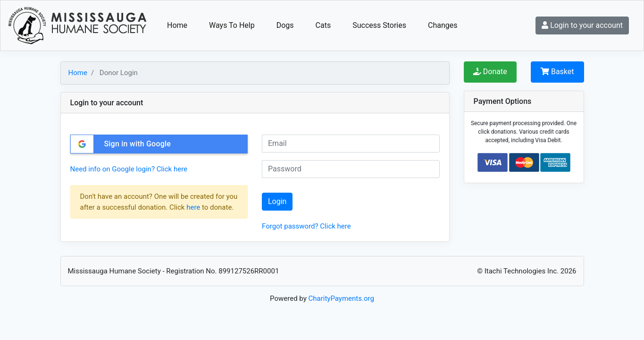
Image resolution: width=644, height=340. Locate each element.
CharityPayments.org (341, 298)
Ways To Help (232, 25)
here (193, 207)
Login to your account (582, 25)
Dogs (285, 25)
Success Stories (379, 25)
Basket (557, 72)
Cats (323, 25)
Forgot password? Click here (306, 226)
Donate (490, 72)
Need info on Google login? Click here (129, 169)
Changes (443, 25)
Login (277, 201)
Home (177, 25)
